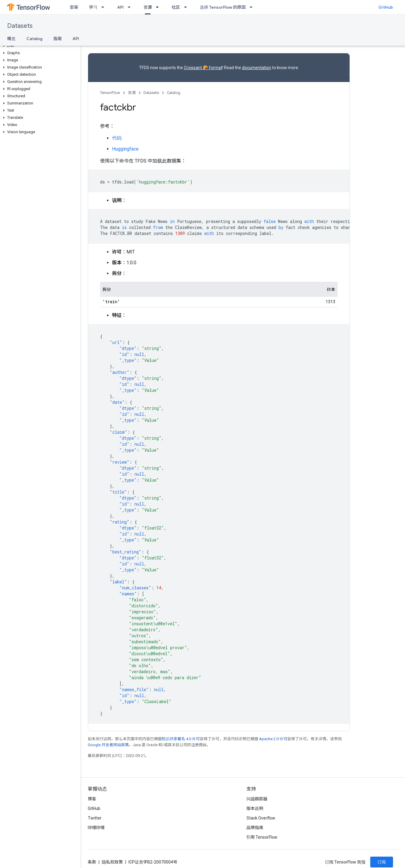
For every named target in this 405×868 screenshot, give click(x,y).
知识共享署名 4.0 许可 (181, 739)
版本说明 (255, 808)
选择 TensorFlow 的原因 (223, 7)
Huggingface (125, 149)
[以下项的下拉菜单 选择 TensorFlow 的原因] (253, 7)
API (120, 7)
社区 (176, 7)
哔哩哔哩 (96, 828)
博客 (92, 799)
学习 (93, 7)
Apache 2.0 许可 (273, 739)
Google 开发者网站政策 (108, 745)
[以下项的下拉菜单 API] (131, 7)
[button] (39, 46)
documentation (257, 68)
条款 (92, 862)
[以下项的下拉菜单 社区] (187, 7)
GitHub (386, 7)
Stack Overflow (261, 818)
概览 (11, 39)
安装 (74, 7)
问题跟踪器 (257, 799)
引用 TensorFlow (262, 837)
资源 (132, 93)
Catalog (34, 39)
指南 (58, 39)
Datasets (20, 26)
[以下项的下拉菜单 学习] (105, 7)
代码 (117, 138)
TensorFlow (110, 93)
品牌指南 (255, 828)
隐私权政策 (112, 862)
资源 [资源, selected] (148, 7)
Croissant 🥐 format (203, 68)
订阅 (382, 862)
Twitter (95, 818)
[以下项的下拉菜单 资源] (159, 7)
